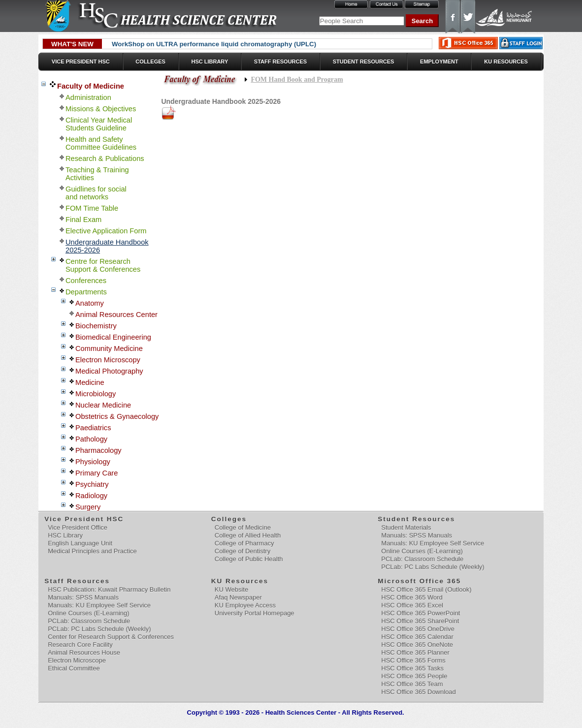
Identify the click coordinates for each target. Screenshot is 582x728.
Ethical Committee (74, 668)
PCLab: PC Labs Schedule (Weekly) (433, 567)
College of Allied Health (248, 535)
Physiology (93, 462)
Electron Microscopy (108, 360)
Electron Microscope (77, 660)
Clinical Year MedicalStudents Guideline (99, 124)
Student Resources (364, 62)
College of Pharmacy (244, 543)
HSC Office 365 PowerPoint (420, 613)
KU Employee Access (245, 605)
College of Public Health (249, 559)
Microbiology (96, 394)
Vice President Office (78, 527)
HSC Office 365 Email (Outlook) (426, 589)
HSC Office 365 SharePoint (420, 621)
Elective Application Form (106, 231)
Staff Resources (280, 62)
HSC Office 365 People (414, 676)
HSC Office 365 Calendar (417, 637)
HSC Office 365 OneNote (417, 645)
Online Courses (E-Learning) (422, 551)
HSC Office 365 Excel (412, 605)
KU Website (231, 589)
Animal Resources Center (116, 315)
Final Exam (83, 220)
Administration (88, 97)
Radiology (91, 496)
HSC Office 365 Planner (415, 652)
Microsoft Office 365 (420, 581)
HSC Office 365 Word (412, 597)
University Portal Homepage (255, 613)
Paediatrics (93, 428)
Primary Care (97, 473)
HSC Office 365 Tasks (412, 668)
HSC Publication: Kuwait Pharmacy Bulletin (109, 589)
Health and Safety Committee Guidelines (101, 143)
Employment (439, 62)
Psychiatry (92, 484)
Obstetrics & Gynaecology (117, 416)
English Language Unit (80, 543)
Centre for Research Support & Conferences (103, 265)
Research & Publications (105, 158)
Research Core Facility (80, 645)
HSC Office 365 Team (412, 684)
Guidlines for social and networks (96, 193)
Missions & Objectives (101, 109)
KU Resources (506, 62)
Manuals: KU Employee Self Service (433, 543)
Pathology (91, 439)
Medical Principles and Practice (92, 551)
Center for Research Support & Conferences (111, 637)
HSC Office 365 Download (419, 692)
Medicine (90, 382)
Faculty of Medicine (91, 86)
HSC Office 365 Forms (413, 660)
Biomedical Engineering (113, 337)
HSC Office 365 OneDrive (418, 629)
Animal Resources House (84, 652)
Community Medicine (109, 348)
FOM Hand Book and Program (297, 79)
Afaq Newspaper (238, 597)
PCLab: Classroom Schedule (422, 559)
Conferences (86, 281)
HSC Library (210, 62)
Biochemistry (96, 326)
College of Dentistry (242, 551)
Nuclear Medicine (103, 405)
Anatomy (90, 303)
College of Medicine (243, 527)
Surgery (88, 507)
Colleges (150, 62)
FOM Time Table (92, 208)
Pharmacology (98, 450)
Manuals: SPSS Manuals (417, 535)
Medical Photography (109, 371)
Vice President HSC (81, 62)
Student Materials (406, 527)
